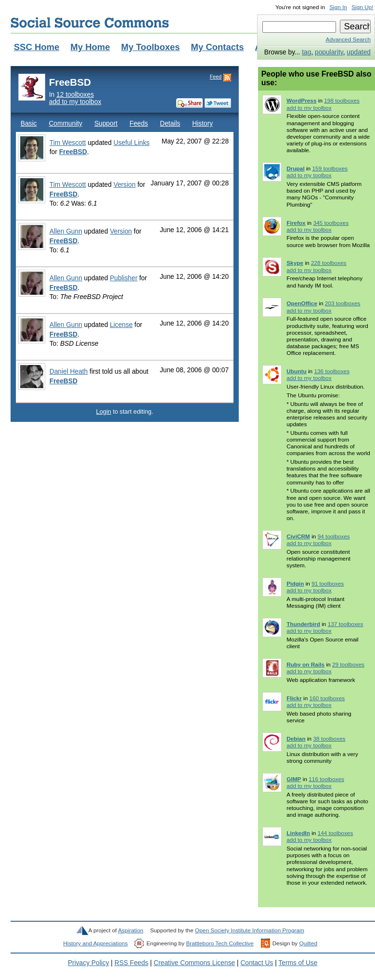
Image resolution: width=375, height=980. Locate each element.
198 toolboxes (342, 101)
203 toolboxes (343, 303)
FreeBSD (73, 152)
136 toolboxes (332, 371)
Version (125, 185)
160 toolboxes (327, 698)
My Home (90, 47)
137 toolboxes (346, 624)
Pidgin (295, 584)
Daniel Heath (69, 372)
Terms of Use (298, 963)
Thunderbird (303, 624)
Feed (216, 77)
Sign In (338, 7)
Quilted (308, 943)
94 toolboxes (334, 536)
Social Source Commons (90, 23)
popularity (329, 52)
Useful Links (132, 143)
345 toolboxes (331, 223)
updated (359, 52)
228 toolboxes (329, 263)
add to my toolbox (75, 102)
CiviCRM (298, 536)
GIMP (294, 779)
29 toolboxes (348, 665)
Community (65, 124)
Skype (295, 263)
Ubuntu (296, 371)
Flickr (294, 698)
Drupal (295, 169)
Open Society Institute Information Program (250, 930)
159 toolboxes (330, 169)
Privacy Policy (89, 963)
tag (306, 52)
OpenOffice (302, 303)
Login (104, 412)
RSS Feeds (131, 963)
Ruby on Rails (305, 665)
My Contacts (218, 47)
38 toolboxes (329, 739)
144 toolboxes (336, 833)
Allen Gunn (66, 231)
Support (106, 124)
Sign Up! (362, 7)
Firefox (296, 223)
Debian (296, 739)
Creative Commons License (194, 963)
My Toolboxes (151, 47)
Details (170, 124)
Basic (29, 124)
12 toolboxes (75, 95)
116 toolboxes (326, 779)
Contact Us (257, 963)
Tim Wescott (68, 143)
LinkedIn (298, 833)
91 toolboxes (328, 584)
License (121, 325)
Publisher (123, 278)
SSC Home (37, 47)
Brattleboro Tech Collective (220, 943)
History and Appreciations (95, 943)
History (202, 124)
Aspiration (131, 930)
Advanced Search (348, 39)
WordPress (301, 101)
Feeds (139, 124)
